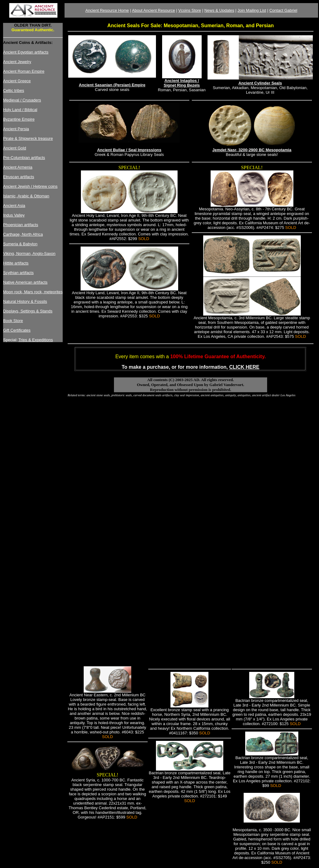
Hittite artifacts (16, 263)
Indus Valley (14, 215)
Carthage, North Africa (23, 234)
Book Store (13, 321)
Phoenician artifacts (21, 225)
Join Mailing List (252, 10)
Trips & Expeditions (36, 340)
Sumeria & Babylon (20, 244)
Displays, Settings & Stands (28, 311)
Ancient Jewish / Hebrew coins (30, 186)
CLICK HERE (244, 367)
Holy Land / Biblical (20, 110)
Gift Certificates (17, 330)
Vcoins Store (190, 10)
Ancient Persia (16, 129)
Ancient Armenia (18, 167)
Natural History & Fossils (25, 301)
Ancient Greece (17, 81)
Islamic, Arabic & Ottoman (26, 196)
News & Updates (219, 10)
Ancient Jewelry (17, 62)
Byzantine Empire (19, 119)
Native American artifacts (25, 282)
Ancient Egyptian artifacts (26, 52)
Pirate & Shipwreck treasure (28, 138)
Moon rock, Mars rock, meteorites (33, 292)
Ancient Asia (14, 206)
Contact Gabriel (283, 10)
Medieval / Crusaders (22, 100)
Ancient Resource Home (107, 10)
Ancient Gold (15, 148)
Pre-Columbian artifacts (24, 158)
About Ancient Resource (153, 10)
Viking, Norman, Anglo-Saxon (29, 254)
